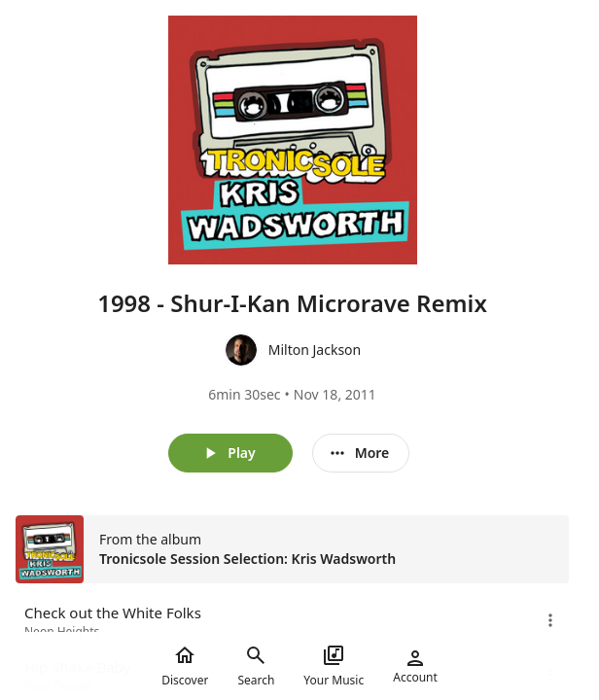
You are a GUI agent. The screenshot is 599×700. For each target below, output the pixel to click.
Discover (185, 666)
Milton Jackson (315, 350)
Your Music (334, 666)
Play (228, 453)
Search (256, 666)
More (359, 453)
